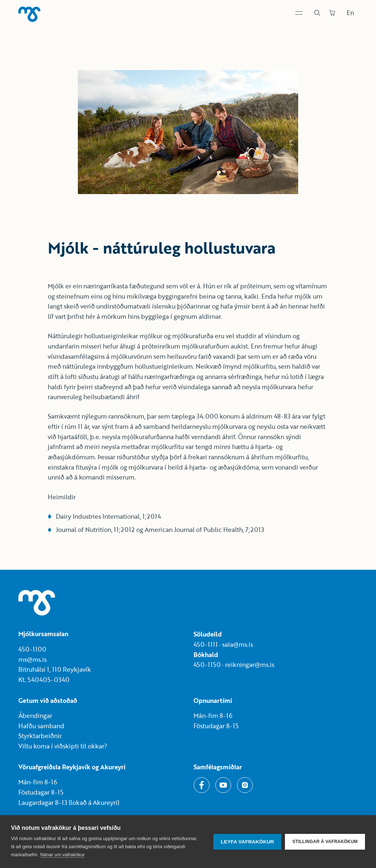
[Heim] (29, 14)
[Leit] (317, 13)
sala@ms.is (238, 644)
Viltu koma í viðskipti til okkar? (63, 746)
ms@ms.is (32, 659)
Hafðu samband (41, 726)
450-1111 (206, 644)
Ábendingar (35, 716)
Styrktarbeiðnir (40, 736)
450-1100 (32, 649)
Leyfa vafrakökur (247, 842)
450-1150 (207, 665)
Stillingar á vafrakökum (325, 842)
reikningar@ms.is (250, 665)
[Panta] (332, 13)
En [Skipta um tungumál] (350, 13)
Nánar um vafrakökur (62, 855)
